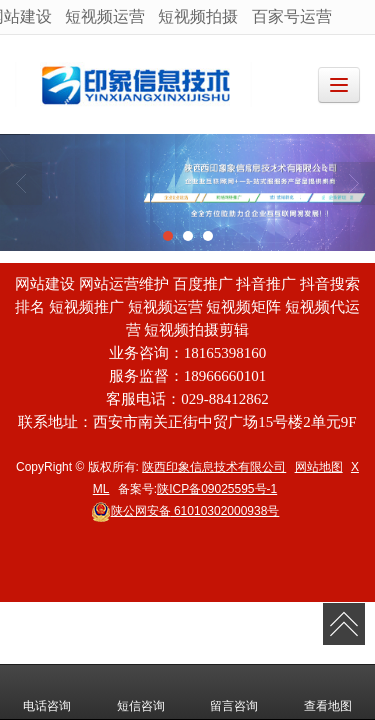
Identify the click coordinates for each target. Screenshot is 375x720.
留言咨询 (234, 692)
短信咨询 (141, 692)
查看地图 (328, 692)
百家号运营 (292, 16)
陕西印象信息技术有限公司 (214, 467)
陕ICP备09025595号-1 (217, 489)
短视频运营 (105, 16)
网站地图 (319, 467)
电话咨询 (47, 692)
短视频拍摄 (198, 16)
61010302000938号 (185, 511)
